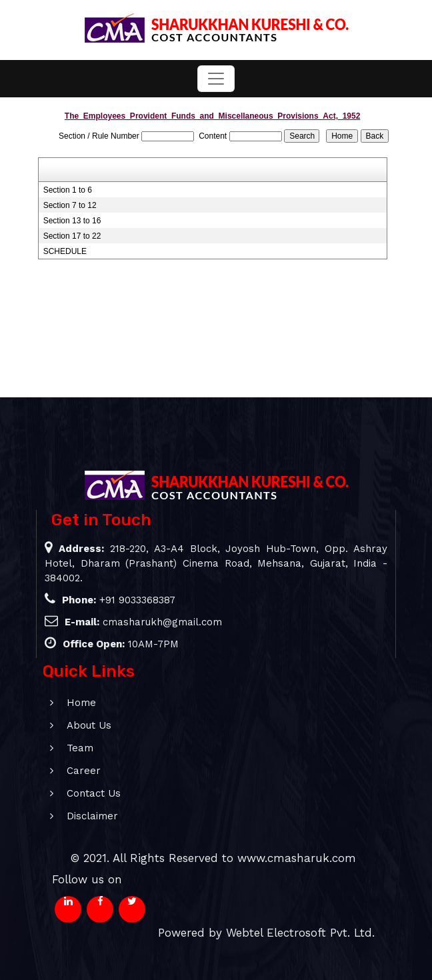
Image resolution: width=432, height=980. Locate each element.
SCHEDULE (65, 251)
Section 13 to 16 (72, 221)
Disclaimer (77, 816)
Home (66, 703)
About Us (74, 725)
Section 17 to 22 (72, 236)
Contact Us (78, 793)
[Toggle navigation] (216, 79)
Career (68, 771)
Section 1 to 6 (68, 190)
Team (65, 748)
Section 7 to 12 (70, 205)
